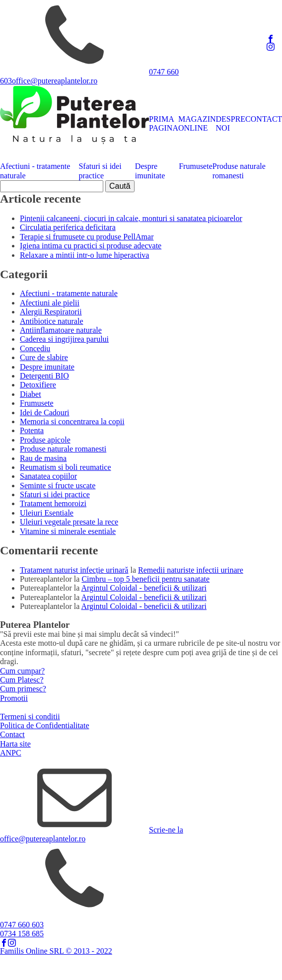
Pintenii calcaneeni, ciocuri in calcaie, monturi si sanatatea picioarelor (131, 218)
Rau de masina (43, 458)
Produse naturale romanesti (239, 171)
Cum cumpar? (22, 671)
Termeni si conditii (30, 716)
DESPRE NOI (231, 123)
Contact (12, 734)
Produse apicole (45, 440)
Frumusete (196, 166)
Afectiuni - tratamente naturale (35, 171)
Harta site (15, 744)
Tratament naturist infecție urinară (74, 570)
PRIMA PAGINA (164, 123)
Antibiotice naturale (52, 321)
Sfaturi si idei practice (100, 171)
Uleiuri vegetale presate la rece (69, 522)
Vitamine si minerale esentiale (68, 531)
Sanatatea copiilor (48, 476)
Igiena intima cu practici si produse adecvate (91, 246)
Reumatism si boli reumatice (66, 467)
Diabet (31, 394)
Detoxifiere (38, 385)
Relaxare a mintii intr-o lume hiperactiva (84, 255)
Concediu (35, 348)
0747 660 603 (22, 925)
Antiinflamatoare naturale (61, 330)
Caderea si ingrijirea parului (64, 339)
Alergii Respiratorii (51, 312)
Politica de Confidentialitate (45, 725)
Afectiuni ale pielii (50, 303)
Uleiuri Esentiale (47, 513)
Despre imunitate (150, 171)
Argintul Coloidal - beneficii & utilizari (144, 588)
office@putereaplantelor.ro (55, 81)
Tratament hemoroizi (53, 503)
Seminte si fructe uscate (58, 486)
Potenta (32, 430)
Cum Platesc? (22, 680)
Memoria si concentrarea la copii (72, 421)
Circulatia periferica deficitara (68, 227)
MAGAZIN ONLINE (197, 123)
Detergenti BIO (44, 376)
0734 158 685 (22, 934)
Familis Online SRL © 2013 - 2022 (56, 951)
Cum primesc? (23, 689)
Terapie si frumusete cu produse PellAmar (87, 237)
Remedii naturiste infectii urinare (191, 570)
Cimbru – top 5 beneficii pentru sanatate (145, 579)
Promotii (14, 698)
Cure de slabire (44, 357)
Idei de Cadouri (45, 413)
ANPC (11, 753)
